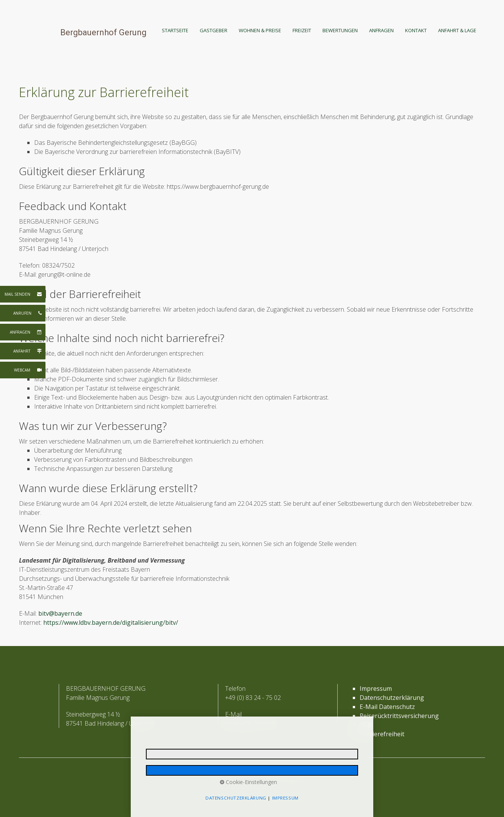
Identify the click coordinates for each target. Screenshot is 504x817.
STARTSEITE (175, 30)
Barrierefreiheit (382, 734)
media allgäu (291, 775)
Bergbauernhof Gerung (103, 32)
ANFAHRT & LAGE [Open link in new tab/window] (457, 30)
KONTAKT (416, 30)
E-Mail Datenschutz (387, 707)
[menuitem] (178, 31)
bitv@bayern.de (60, 613)
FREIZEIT (302, 30)
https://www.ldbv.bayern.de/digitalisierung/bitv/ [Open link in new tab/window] (111, 623)
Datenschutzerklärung (392, 698)
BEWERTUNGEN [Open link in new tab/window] (340, 30)
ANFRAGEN (381, 30)
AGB (366, 725)
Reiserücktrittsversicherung (399, 716)
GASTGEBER (214, 30)
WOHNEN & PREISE (260, 30)
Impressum (376, 688)
